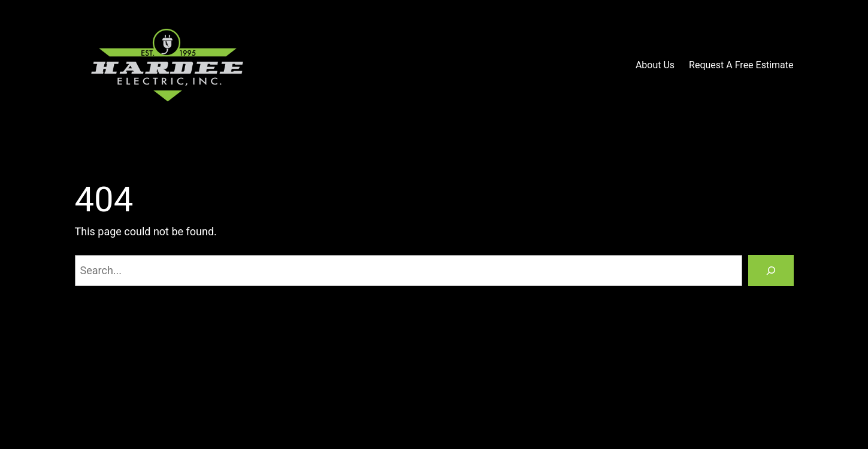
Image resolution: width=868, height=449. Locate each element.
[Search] (771, 271)
